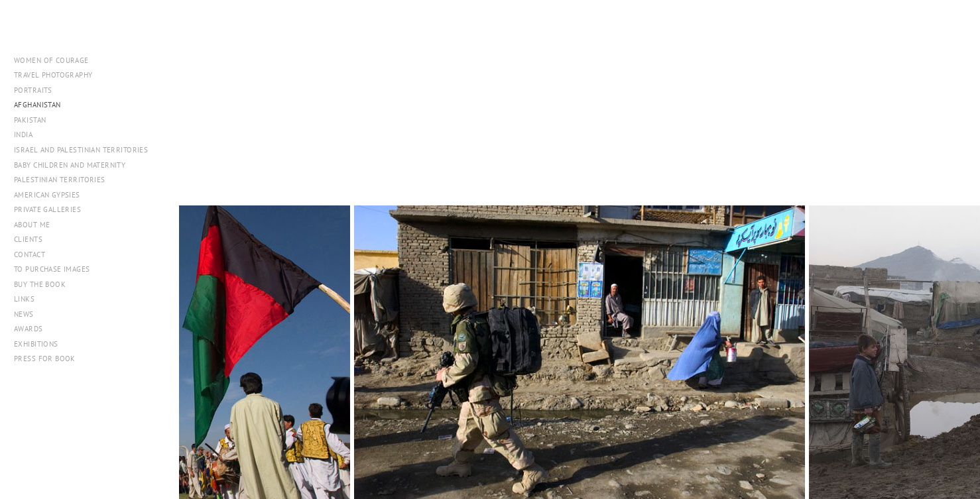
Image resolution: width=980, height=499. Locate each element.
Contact (30, 254)
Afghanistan (37, 105)
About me (32, 225)
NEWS (24, 314)
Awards (29, 329)
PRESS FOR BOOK (45, 359)
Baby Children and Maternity (70, 165)
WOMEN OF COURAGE (51, 60)
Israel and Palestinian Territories (86, 150)
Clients (28, 239)
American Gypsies (47, 195)
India (23, 135)
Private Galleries (47, 209)
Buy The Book (40, 284)
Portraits (33, 90)
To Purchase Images (52, 269)
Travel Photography (53, 75)
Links (24, 299)
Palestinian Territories (60, 180)
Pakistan (35, 120)
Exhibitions (36, 344)
